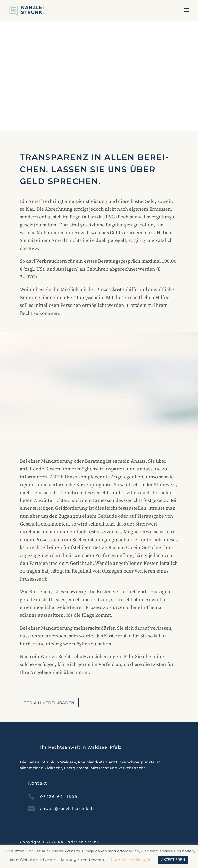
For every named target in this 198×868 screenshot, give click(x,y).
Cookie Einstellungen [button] (131, 859)
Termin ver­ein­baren (49, 703)
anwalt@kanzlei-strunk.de (68, 809)
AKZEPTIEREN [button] (173, 859)
